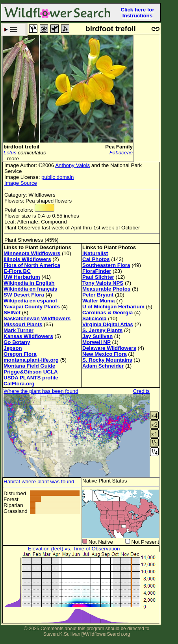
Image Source (21, 183)
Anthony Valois (72, 165)
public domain (57, 177)
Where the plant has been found (41, 391)
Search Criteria (14, 29)
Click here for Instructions (137, 13)
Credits (141, 391)
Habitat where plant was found (39, 482)
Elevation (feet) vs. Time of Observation (74, 549)
